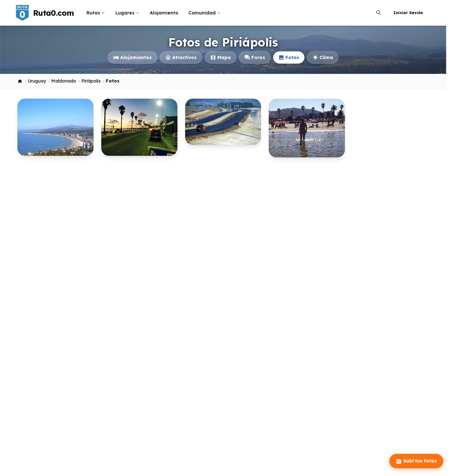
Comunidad (205, 13)
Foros (255, 57)
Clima (323, 57)
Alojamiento (164, 13)
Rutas (96, 13)
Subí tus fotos (416, 461)
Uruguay (37, 81)
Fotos (289, 57)
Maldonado (64, 81)
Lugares (127, 13)
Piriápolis (91, 81)
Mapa (221, 57)
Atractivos (181, 57)
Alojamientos (132, 57)
